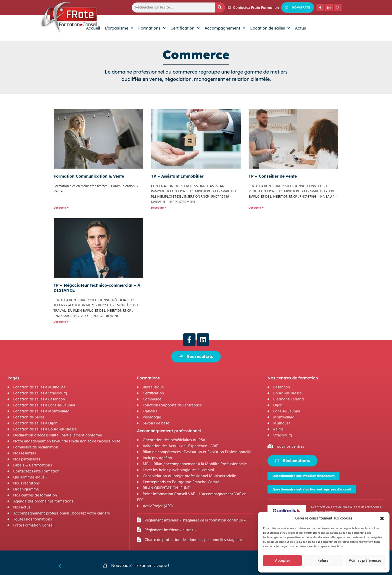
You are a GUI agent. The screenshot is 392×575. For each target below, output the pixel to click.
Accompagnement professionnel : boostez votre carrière (61, 513)
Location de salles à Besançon (39, 399)
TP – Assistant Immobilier (177, 176)
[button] (382, 518)
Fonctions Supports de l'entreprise (172, 405)
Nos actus (22, 507)
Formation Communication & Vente (89, 176)
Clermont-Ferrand (288, 399)
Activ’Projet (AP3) (158, 506)
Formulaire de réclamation (36, 447)
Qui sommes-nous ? (30, 477)
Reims (278, 429)
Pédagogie (152, 417)
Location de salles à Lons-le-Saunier (44, 405)
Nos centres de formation (35, 495)
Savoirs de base (156, 423)
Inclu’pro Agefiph (157, 458)
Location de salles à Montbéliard (41, 411)
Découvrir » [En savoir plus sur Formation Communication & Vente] (61, 208)
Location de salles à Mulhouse (39, 387)
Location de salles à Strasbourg (40, 393)
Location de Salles (29, 417)
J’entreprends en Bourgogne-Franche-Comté (181, 482)
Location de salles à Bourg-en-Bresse (45, 429)
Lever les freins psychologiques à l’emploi (178, 470)
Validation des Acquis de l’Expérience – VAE (180, 446)
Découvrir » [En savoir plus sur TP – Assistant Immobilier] (159, 208)
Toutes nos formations (33, 519)
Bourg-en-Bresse (287, 393)
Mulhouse (282, 423)
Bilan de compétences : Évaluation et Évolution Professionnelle (197, 452)
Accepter (282, 561)
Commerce (152, 399)
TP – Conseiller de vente (273, 176)
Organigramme (26, 489)
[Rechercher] (220, 8)
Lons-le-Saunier (287, 411)
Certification (153, 393)
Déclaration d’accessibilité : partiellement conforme (58, 435)
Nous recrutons (26, 483)
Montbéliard (284, 417)
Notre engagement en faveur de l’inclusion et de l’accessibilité (67, 441)
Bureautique (153, 387)
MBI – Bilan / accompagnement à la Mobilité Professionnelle (195, 464)
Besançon (282, 387)
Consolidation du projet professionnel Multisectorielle (189, 476)
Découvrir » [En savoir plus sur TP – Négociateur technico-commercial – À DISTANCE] (61, 322)
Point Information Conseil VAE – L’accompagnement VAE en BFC (192, 497)
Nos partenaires (27, 459)
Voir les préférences (365, 561)
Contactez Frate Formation (36, 471)
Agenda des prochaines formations (43, 501)
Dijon (278, 405)
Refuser (324, 561)
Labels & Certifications (33, 465)
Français (150, 411)
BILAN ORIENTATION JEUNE (166, 488)
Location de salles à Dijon (35, 423)
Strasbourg (283, 435)
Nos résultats (25, 453)
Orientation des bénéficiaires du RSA (174, 440)
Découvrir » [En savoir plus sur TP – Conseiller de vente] (256, 208)
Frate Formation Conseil (34, 525)
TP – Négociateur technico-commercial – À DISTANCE (97, 287)
